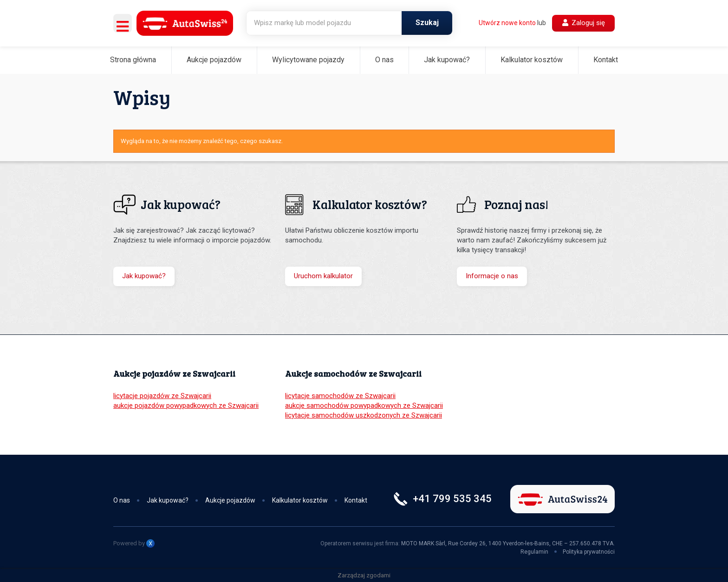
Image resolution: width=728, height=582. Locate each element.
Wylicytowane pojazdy (308, 60)
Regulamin (534, 552)
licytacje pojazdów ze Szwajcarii (162, 396)
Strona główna (133, 60)
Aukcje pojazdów (214, 60)
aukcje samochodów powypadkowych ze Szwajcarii (364, 405)
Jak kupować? (447, 60)
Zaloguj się (584, 23)
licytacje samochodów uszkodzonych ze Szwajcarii (364, 415)
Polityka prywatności (589, 552)
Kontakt (606, 60)
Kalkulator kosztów (532, 60)
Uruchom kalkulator (323, 276)
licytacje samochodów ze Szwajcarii (340, 396)
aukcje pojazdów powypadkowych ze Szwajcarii (186, 405)
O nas (384, 60)
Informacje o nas (492, 276)
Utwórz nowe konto (507, 23)
